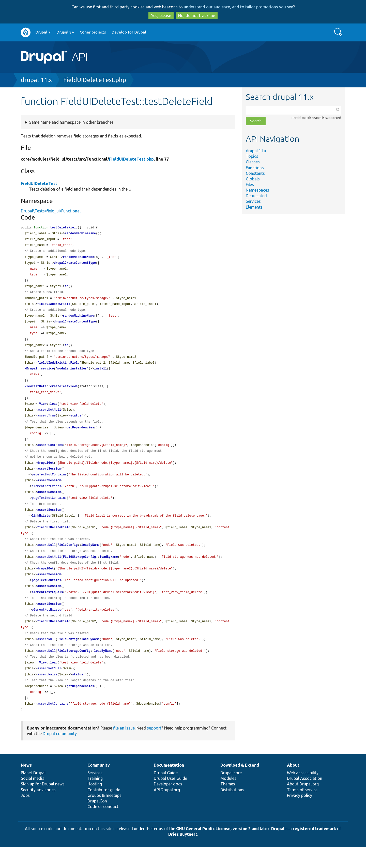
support (154, 749)
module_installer (72, 375)
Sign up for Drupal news (43, 805)
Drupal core (231, 794)
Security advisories (38, 811)
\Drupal (31, 375)
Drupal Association (305, 799)
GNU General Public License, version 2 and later (223, 850)
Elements (254, 207)
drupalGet (46, 473)
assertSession (49, 479)
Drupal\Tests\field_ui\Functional (51, 211)
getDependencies (80, 436)
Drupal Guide (166, 794)
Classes (253, 162)
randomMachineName (80, 234)
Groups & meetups (104, 816)
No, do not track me (197, 15)
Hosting (95, 805)
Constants (255, 173)
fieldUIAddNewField (54, 308)
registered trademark (314, 850)
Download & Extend (240, 786)
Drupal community (60, 755)
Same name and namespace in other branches (71, 122)
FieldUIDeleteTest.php (95, 80)
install (100, 375)
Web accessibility (303, 794)
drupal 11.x (36, 80)
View (43, 412)
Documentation (169, 786)
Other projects (93, 32)
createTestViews (64, 393)
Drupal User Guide (170, 799)
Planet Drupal (33, 794)
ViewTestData (35, 393)
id (67, 289)
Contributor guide (104, 811)
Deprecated (256, 196)
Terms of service (302, 811)
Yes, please (161, 15)
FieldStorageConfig (80, 571)
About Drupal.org (303, 805)
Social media (33, 799)
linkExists (41, 528)
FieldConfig (67, 559)
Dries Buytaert (183, 855)
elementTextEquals (47, 608)
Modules (228, 799)
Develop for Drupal (129, 32)
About (293, 786)
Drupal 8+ (65, 32)
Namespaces (257, 190)
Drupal (278, 850)
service (47, 375)
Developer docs (168, 805)
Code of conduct (103, 828)
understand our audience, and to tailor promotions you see (238, 7)
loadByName (90, 559)
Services (253, 201)
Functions (255, 168)
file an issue (124, 749)
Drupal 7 (43, 32)
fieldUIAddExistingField (58, 369)
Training (95, 799)
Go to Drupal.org (26, 32)
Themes (228, 805)
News (26, 786)
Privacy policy (300, 816)
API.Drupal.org (167, 811)
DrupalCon (97, 822)
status (76, 424)
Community (99, 786)
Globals (253, 179)
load (54, 412)
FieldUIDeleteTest (39, 183)
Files (250, 184)
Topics (252, 156)
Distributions (232, 811)
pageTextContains (46, 596)
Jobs (25, 816)
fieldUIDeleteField (54, 541)
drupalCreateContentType (75, 265)
